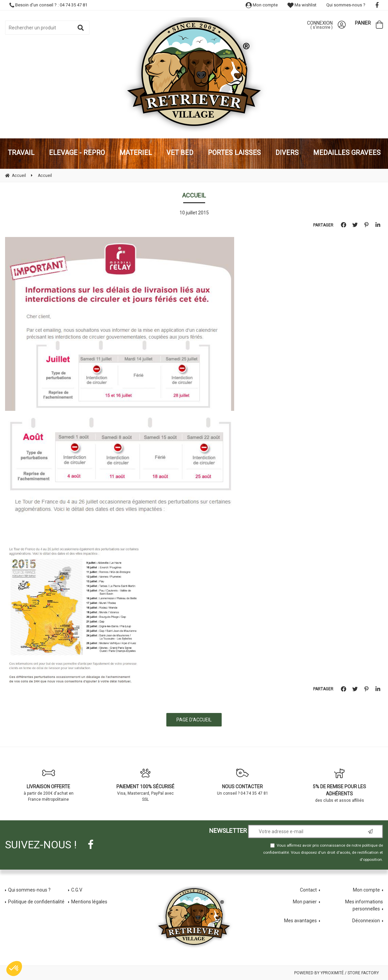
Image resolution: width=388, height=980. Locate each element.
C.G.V (77, 890)
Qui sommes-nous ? (346, 5)
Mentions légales (89, 902)
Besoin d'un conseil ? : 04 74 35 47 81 (48, 5)
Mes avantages (300, 921)
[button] (14, 969)
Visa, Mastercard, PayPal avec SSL (146, 785)
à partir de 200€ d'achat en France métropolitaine (49, 785)
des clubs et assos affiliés (340, 785)
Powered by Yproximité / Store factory (337, 973)
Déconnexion (366, 921)
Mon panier (305, 902)
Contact (308, 890)
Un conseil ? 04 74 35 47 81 (243, 782)
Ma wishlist (302, 5)
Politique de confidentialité (36, 902)
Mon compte (262, 5)
